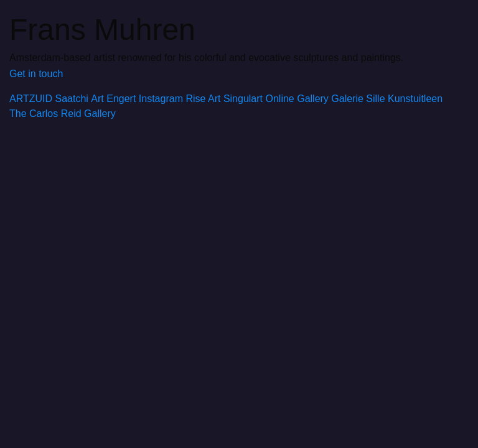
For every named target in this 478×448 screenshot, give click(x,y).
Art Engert (113, 99)
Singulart (243, 99)
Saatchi (72, 99)
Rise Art (203, 99)
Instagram (161, 99)
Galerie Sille (358, 99)
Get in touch (36, 74)
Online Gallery (297, 99)
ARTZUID (31, 99)
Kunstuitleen (415, 99)
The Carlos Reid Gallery (63, 114)
